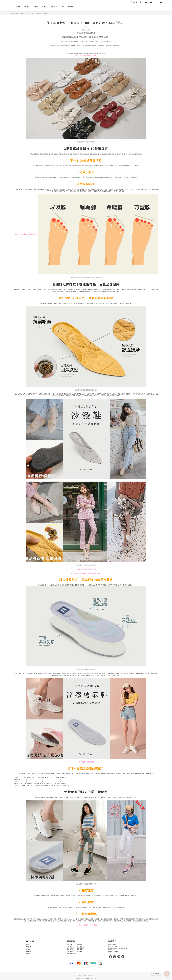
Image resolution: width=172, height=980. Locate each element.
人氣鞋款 (27, 7)
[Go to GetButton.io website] (167, 978)
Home (12, 13)
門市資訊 (71, 7)
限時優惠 (18, 7)
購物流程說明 (71, 948)
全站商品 (46, 7)
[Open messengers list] (167, 974)
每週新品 (37, 7)
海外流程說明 (71, 950)
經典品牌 (55, 7)
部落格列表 (17, 13)
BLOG (63, 7)
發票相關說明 (81, 948)
